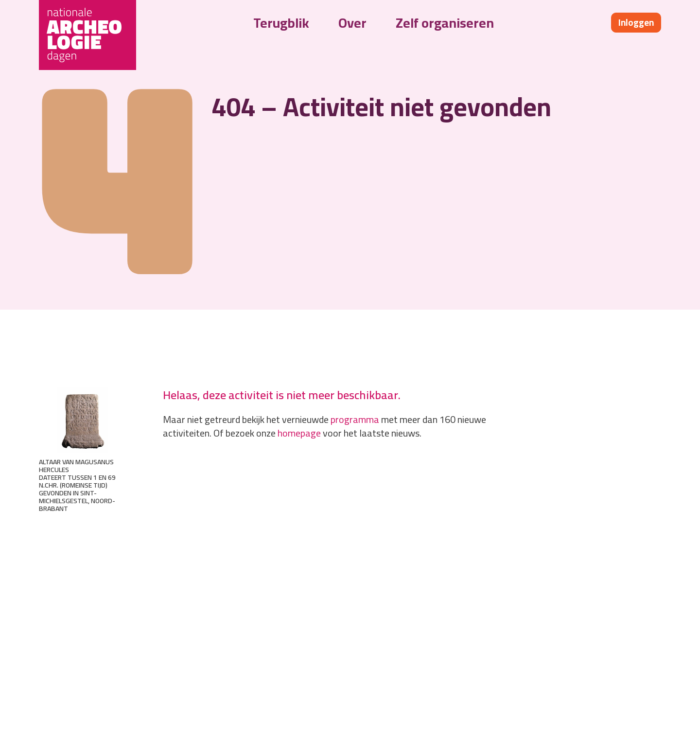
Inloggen (636, 22)
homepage (299, 433)
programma (355, 419)
